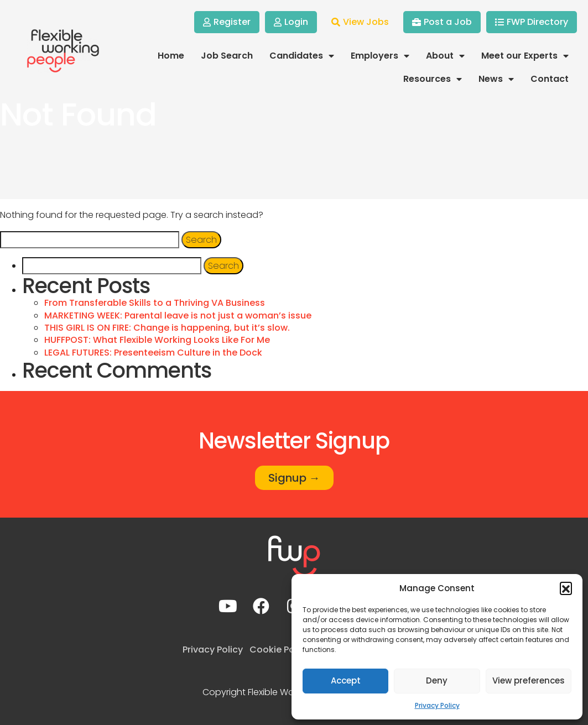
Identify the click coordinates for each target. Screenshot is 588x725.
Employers (380, 56)
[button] (566, 588)
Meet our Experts (525, 56)
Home (171, 56)
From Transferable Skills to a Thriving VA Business (155, 303)
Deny (437, 680)
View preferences (529, 680)
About (445, 56)
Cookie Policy (280, 650)
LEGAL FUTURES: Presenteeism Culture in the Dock (153, 353)
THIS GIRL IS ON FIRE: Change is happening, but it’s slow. (167, 328)
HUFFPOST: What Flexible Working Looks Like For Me (157, 340)
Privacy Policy (437, 705)
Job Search (227, 56)
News (496, 79)
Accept (346, 680)
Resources (433, 79)
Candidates (302, 56)
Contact (550, 79)
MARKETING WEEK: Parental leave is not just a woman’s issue (178, 315)
